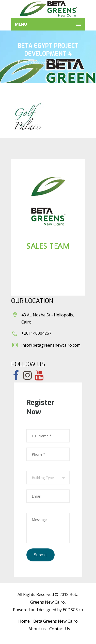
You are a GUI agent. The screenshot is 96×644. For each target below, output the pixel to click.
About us (38, 62)
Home (23, 62)
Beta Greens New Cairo (55, 621)
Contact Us (60, 629)
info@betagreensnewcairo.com (51, 345)
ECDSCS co (73, 610)
